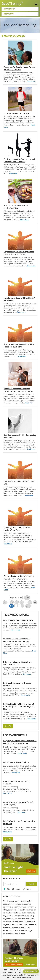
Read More (31, 81)
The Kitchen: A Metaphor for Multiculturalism (16, 207)
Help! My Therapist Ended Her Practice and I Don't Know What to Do (20, 742)
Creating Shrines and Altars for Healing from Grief (17, 529)
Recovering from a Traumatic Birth (18, 620)
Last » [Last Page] (28, 606)
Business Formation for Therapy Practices (17, 684)
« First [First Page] (27, 598)
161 (35, 602)
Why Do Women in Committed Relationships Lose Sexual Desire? (18, 390)
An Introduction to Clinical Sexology (19, 576)
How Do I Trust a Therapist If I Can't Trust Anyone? (18, 804)
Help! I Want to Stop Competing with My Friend (19, 822)
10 (12, 602)
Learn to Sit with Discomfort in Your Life (19, 483)
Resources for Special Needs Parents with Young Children (20, 68)
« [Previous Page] (5, 602)
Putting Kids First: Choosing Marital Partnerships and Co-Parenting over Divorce (19, 707)
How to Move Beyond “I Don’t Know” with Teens (19, 299)
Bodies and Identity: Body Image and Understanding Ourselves (19, 160)
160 (30, 602)
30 (22, 602)
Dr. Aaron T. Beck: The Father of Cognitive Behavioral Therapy (17, 640)
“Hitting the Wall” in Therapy (16, 113)
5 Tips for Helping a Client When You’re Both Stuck (17, 663)
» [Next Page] (22, 606)
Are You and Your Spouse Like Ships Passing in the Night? (19, 346)
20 (17, 602)
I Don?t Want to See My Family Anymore (16, 783)
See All (8, 726)
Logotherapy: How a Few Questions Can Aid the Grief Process (19, 253)
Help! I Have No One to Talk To (16, 762)
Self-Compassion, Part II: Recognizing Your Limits (20, 436)
